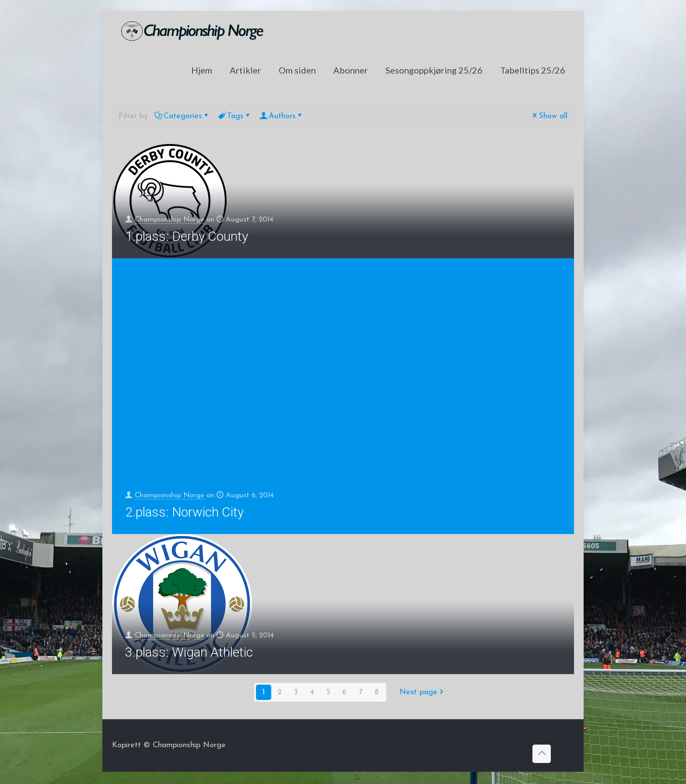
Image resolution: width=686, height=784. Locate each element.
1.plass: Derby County (187, 236)
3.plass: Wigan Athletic (189, 653)
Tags (235, 116)
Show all (549, 116)
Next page (422, 694)
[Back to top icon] (542, 755)
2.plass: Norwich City (184, 513)
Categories (182, 116)
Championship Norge (172, 219)
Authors (282, 116)
